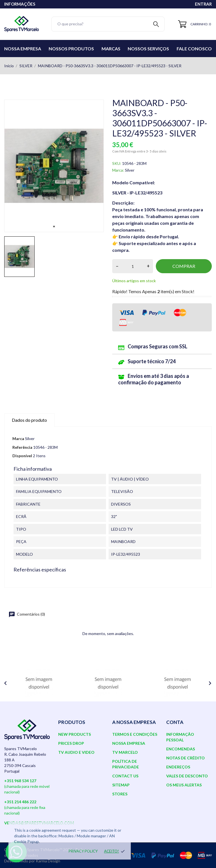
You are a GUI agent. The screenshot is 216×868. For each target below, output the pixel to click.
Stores (120, 794)
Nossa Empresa (23, 49)
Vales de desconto (187, 776)
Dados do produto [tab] (29, 420)
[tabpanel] (54, 166)
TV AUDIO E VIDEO (76, 752)
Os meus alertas (184, 785)
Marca (18, 439)
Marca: (118, 170)
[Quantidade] (133, 266)
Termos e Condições (135, 734)
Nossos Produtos (71, 49)
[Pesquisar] (108, 24)
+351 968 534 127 (20, 781)
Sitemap (121, 785)
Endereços (178, 767)
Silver (130, 170)
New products (75, 734)
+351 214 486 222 (20, 802)
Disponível (22, 456)
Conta (175, 722)
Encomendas (181, 749)
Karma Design (48, 861)
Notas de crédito (185, 758)
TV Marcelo (125, 752)
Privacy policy (83, 851)
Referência (22, 447)
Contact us (125, 776)
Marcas (111, 49)
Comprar (184, 266)
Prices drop (71, 743)
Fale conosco (194, 49)
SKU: (117, 163)
